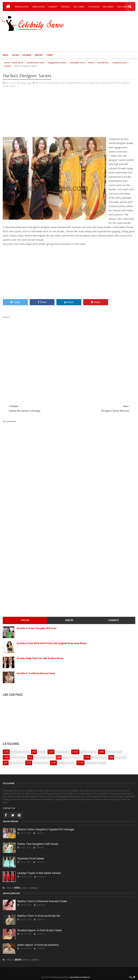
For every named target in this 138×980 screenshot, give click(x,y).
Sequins (8, 66)
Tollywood (94, 7)
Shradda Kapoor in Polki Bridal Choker (40, 930)
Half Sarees (79, 7)
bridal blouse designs (96, 763)
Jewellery (39, 55)
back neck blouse (114, 752)
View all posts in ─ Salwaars (23, 888)
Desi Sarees (27, 55)
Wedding (65, 7)
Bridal (5, 55)
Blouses (15, 55)
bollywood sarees (66, 763)
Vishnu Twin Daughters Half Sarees (38, 844)
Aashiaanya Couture (20, 752)
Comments (113, 620)
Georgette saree (77, 63)
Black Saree (18, 63)
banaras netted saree (44, 757)
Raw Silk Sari (103, 63)
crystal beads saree (35, 63)
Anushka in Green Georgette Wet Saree (36, 628)
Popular (25, 620)
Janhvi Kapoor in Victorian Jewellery (38, 945)
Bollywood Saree (88, 752)
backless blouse (18, 757)
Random (69, 620)
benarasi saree (17, 763)
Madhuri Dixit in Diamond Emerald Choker (42, 901)
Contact (50, 55)
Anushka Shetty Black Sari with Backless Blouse (40, 658)
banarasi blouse (99, 757)
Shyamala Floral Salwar (31, 858)
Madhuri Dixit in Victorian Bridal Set (39, 916)
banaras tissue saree (72, 757)
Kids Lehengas (124, 7)
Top (132, 977)
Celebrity (53, 7)
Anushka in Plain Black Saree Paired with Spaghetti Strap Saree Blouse (51, 643)
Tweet (15, 302)
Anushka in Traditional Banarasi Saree (36, 673)
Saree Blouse (38, 7)
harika (91, 63)
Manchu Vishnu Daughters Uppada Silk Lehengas (46, 829)
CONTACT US (9, 808)
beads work (121, 757)
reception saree (119, 63)
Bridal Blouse (22, 7)
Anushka (42, 752)
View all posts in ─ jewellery (23, 960)
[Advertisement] (71, 41)
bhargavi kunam (41, 763)
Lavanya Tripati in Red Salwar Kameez (39, 873)
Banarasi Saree (63, 752)
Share (42, 302)
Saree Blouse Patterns (80, 977)
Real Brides (108, 7)
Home (7, 63)
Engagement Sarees (57, 63)
